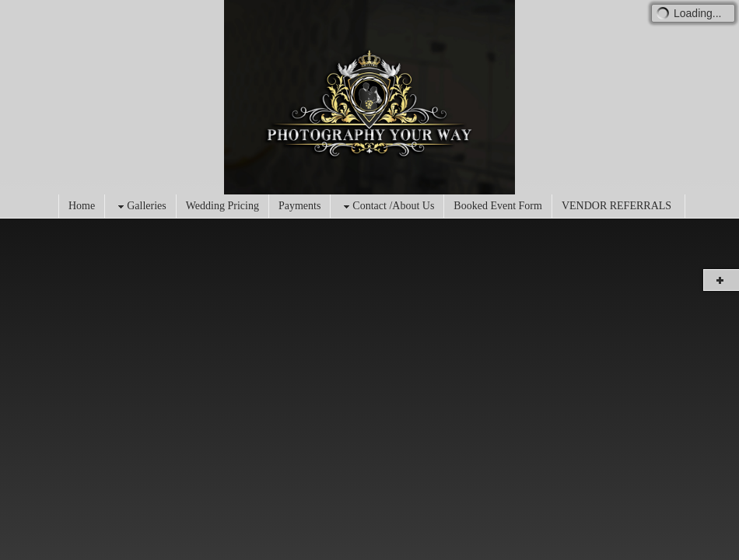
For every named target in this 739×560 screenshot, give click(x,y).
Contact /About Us (387, 206)
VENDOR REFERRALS (616, 206)
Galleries (140, 206)
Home (82, 206)
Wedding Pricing (222, 206)
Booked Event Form (498, 206)
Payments (299, 206)
